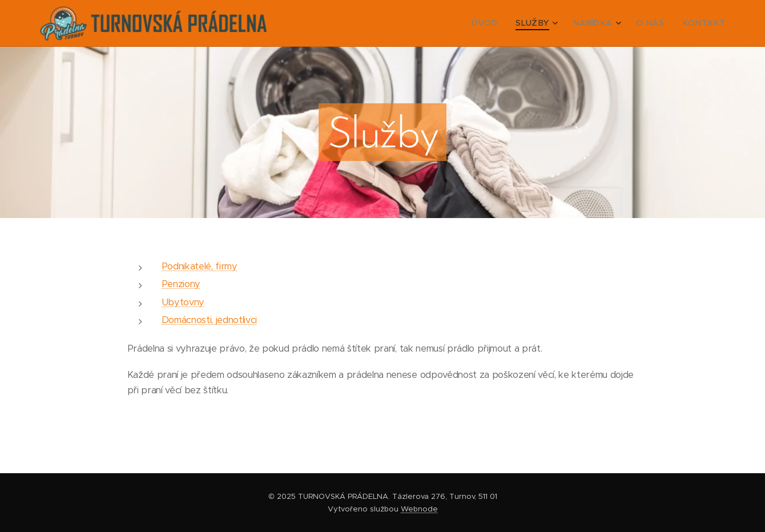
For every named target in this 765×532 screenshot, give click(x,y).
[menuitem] (505, 23)
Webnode (419, 509)
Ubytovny (183, 302)
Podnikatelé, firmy (200, 266)
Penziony (181, 284)
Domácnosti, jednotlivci (209, 320)
